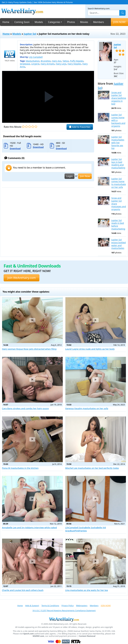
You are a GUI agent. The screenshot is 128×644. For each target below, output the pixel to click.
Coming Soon (22, 22)
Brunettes (46, 61)
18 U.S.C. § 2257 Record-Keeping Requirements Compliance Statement (64, 610)
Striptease (25, 64)
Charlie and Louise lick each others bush (23, 590)
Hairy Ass (57, 61)
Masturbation (33, 61)
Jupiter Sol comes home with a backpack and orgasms (118, 120)
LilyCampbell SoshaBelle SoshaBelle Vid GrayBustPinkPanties (86, 529)
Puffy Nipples (77, 61)
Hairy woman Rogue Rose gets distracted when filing (29, 349)
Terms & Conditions (50, 606)
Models (39, 22)
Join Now (85, 176)
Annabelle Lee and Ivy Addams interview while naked (29, 528)
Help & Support (32, 606)
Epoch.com (29, 634)
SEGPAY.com (38, 636)
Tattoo (66, 61)
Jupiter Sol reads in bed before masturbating (118, 225)
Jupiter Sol (30, 34)
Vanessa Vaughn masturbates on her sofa (87, 408)
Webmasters (82, 606)
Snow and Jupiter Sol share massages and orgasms (119, 204)
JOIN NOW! (119, 22)
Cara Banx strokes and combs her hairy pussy (25, 408)
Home (6, 22)
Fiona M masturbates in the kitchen (20, 468)
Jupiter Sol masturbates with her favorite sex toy (118, 143)
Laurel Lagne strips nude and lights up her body (90, 349)
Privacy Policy (68, 606)
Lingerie (35, 64)
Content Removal (87, 636)
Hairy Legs (61, 64)
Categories (54, 22)
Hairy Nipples (74, 64)
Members (99, 22)
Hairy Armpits (48, 64)
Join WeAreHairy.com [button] (22, 278)
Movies (84, 22)
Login (69, 176)
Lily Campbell (36, 57)
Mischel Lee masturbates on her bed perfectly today (92, 468)
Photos (71, 22)
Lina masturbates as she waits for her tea (87, 590)
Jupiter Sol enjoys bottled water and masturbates (119, 244)
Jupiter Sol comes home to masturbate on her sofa (119, 183)
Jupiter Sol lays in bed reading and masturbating (118, 163)
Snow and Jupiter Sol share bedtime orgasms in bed (119, 98)
